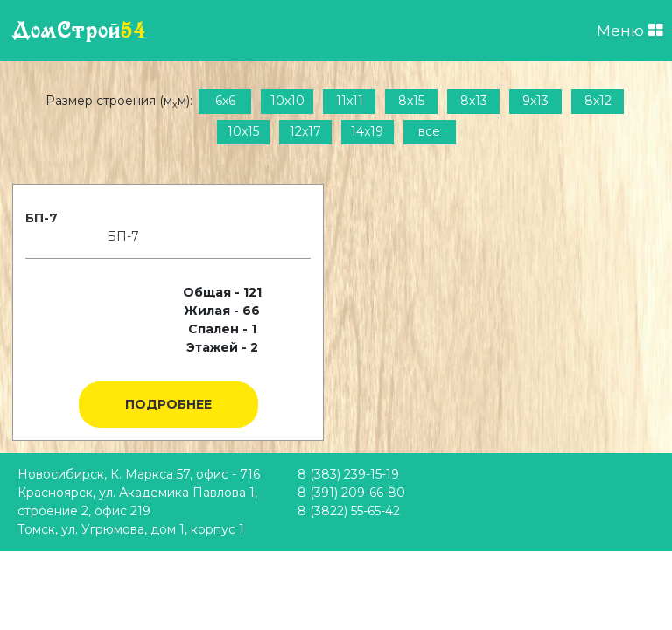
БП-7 (42, 218)
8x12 (598, 101)
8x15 (411, 101)
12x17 (305, 131)
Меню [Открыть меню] (630, 30)
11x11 (350, 101)
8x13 (474, 101)
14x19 (367, 131)
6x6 (225, 101)
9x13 (535, 101)
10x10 (287, 101)
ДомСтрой (79, 30)
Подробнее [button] (168, 404)
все (429, 131)
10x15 (243, 131)
